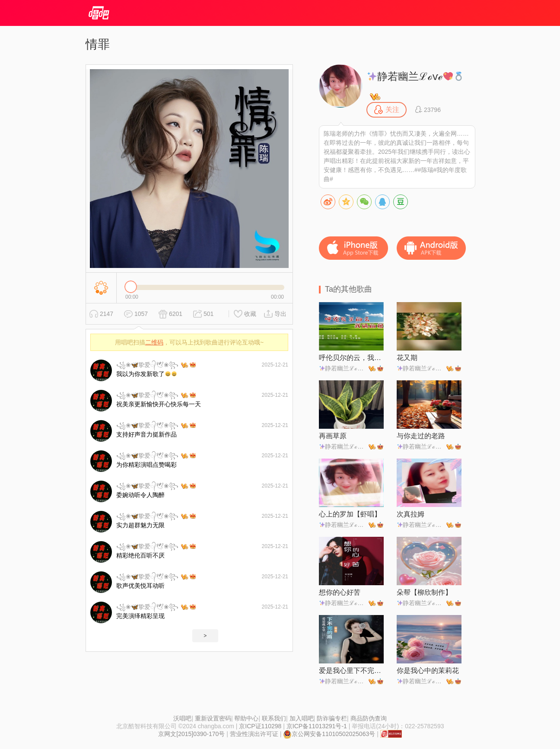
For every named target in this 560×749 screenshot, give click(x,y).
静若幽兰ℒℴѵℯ (415, 76)
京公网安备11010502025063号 (329, 734)
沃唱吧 (182, 718)
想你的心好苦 (340, 592)
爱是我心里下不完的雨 (351, 671)
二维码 (154, 342)
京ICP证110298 (260, 726)
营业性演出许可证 (254, 734)
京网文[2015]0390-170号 (191, 734)
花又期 (407, 358)
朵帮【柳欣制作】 (424, 592)
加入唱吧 (302, 718)
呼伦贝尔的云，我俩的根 (351, 358)
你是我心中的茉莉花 (428, 671)
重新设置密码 (213, 718)
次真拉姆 (410, 514)
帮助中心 (246, 718)
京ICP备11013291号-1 (317, 726)
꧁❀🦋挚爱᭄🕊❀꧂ (147, 365)
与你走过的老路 (421, 436)
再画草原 (333, 436)
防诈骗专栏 (332, 718)
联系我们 (274, 718)
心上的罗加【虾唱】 (350, 514)
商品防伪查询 (369, 718)
